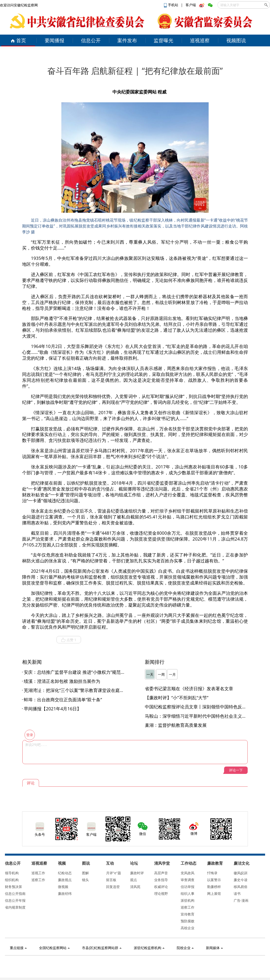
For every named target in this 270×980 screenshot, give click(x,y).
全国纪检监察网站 (54, 948)
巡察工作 (38, 880)
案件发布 (127, 40)
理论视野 (161, 894)
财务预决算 (13, 887)
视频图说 (236, 40)
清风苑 (135, 887)
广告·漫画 (241, 900)
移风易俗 (241, 887)
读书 (237, 894)
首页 (18, 40)
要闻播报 (54, 40)
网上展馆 (214, 894)
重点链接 (18, 948)
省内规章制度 (15, 907)
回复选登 (113, 887)
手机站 (172, 5)
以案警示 (214, 880)
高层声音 (161, 873)
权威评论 (161, 887)
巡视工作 (38, 873)
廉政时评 (137, 873)
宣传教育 (188, 914)
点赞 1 (69, 640)
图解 (85, 873)
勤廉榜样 (214, 887)
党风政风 (188, 873)
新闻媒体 (214, 948)
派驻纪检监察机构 (149, 948)
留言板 (111, 880)
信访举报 (188, 887)
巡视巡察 (200, 40)
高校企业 (188, 928)
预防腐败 (188, 921)
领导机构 (12, 873)
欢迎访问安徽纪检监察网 (19, 5)
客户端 (191, 5)
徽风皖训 (241, 873)
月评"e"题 (114, 873)
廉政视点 (65, 880)
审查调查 (188, 880)
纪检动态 (65, 873)
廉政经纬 (65, 894)
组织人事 (188, 894)
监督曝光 (163, 40)
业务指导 (161, 880)
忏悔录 (212, 873)
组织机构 (12, 880)
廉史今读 (241, 880)
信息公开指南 (15, 894)
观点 (134, 880)
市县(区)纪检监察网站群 (102, 948)
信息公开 (91, 40)
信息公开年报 (15, 900)
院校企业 (185, 948)
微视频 (63, 887)
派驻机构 (188, 900)
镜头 (85, 880)
